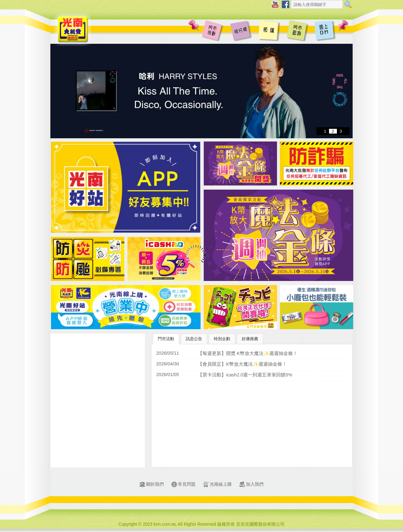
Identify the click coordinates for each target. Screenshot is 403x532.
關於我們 (152, 484)
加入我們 (251, 484)
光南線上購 (217, 484)
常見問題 (183, 484)
